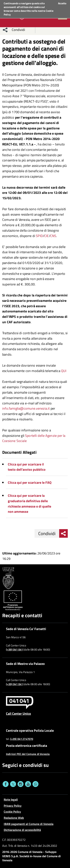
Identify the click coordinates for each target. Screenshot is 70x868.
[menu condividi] (5, 30)
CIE (47, 236)
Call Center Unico (18, 713)
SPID (39, 236)
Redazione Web (14, 818)
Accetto (62, 3)
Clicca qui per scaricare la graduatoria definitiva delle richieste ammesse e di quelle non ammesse (29, 504)
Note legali (11, 799)
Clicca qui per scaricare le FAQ (30, 483)
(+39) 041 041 (14, 650)
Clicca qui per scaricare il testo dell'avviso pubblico (27, 467)
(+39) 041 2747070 (22, 739)
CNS (53, 236)
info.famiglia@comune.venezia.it (26, 408)
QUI (64, 371)
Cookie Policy (12, 812)
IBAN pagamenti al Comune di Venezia (29, 824)
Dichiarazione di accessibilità (22, 830)
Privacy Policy (13, 806)
